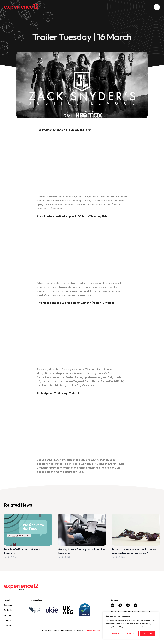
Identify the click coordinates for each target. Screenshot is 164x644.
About (7, 600)
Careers (8, 620)
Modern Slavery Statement (98, 630)
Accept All (148, 633)
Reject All (131, 633)
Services (8, 605)
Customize (114, 633)
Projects (8, 610)
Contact (8, 626)
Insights (7, 615)
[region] (131, 625)
